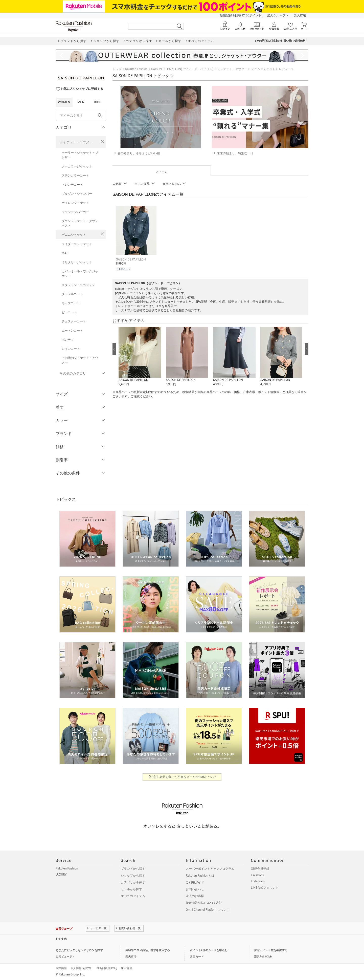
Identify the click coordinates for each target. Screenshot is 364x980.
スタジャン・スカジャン (78, 285)
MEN (81, 102)
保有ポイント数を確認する (271, 950)
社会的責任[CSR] (107, 968)
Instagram (258, 881)
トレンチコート (72, 185)
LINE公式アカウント (265, 888)
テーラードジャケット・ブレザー (80, 155)
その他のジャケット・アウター (80, 360)
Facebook (258, 875)
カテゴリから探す (133, 882)
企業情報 (61, 968)
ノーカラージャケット (77, 166)
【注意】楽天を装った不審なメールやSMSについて (182, 777)
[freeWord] (81, 116)
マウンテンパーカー (75, 212)
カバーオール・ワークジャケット (80, 274)
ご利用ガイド (195, 882)
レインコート (71, 349)
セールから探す (131, 889)
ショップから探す (133, 876)
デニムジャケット (74, 235)
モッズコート (71, 303)
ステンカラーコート (75, 176)
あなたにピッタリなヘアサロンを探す (79, 950)
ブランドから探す (133, 869)
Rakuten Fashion (136, 69)
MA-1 (65, 253)
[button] (140, 356)
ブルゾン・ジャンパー (77, 194)
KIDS (98, 102)
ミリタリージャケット (77, 262)
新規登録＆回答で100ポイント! (241, 15)
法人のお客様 (195, 896)
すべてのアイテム (133, 896)
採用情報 (126, 968)
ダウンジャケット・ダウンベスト (80, 223)
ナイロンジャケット (75, 203)
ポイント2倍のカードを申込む (209, 950)
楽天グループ (276, 15)
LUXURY (61, 875)
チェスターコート (74, 321)
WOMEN (64, 102)
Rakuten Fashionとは (200, 876)
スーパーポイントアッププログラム (210, 869)
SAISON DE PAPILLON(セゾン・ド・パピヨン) (182, 69)
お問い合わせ (195, 889)
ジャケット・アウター (76, 142)
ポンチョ (68, 340)
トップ (117, 69)
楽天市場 (300, 15)
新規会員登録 (260, 869)
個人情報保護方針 (82, 968)
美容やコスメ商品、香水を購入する (148, 950)
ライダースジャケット (77, 244)
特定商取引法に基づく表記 (204, 903)
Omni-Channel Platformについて (208, 910)
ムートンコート (72, 331)
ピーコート (69, 312)
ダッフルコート (72, 294)
